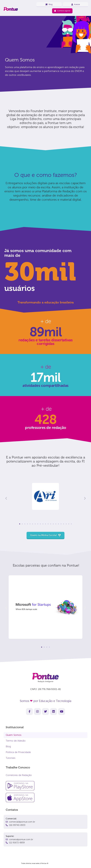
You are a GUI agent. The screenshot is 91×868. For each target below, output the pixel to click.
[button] (6, 498)
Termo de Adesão (16, 741)
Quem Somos (14, 735)
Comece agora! (62, 11)
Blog (8, 746)
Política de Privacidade (18, 752)
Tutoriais (11, 758)
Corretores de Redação (19, 775)
